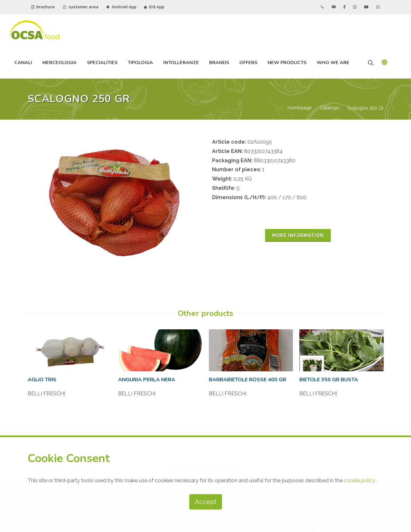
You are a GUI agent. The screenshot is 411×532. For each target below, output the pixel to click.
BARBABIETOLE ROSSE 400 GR (248, 372)
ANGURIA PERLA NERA (147, 372)
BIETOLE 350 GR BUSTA (329, 372)
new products (287, 63)
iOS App (154, 7)
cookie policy (360, 481)
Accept (206, 502)
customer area (81, 7)
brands (219, 63)
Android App (121, 7)
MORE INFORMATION (298, 235)
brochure (43, 7)
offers (248, 63)
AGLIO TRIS (42, 372)
